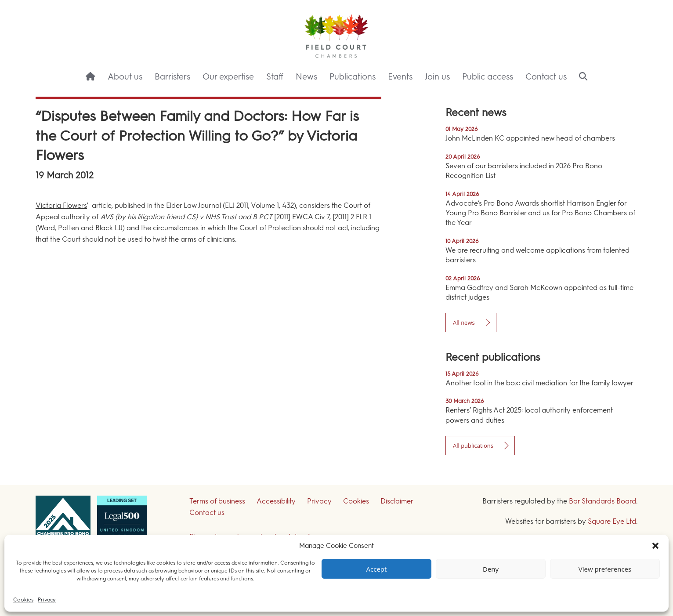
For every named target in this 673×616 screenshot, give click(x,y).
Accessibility (276, 501)
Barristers (172, 77)
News (306, 77)
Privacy (47, 600)
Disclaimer (397, 501)
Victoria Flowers (61, 205)
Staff (275, 77)
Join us (437, 77)
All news (464, 322)
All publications (473, 446)
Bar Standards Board (602, 501)
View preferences (605, 569)
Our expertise (228, 77)
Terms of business (217, 501)
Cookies (23, 600)
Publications (353, 77)
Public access (488, 77)
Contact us (546, 77)
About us (125, 77)
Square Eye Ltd (612, 521)
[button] (655, 546)
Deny (491, 569)
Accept (377, 569)
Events (400, 77)
